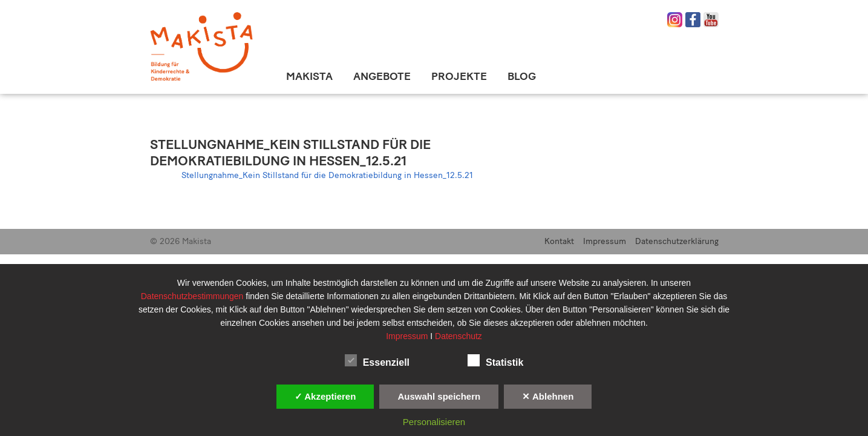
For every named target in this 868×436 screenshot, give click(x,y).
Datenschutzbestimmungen (194, 296)
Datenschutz (458, 336)
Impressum (605, 241)
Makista (309, 76)
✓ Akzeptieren (325, 396)
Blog (522, 76)
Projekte (459, 76)
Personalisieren (434, 422)
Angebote (382, 76)
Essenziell (377, 360)
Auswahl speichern (439, 396)
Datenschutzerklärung (677, 241)
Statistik (495, 360)
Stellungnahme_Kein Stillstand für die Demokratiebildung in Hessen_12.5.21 (290, 153)
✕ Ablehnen (548, 396)
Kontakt (559, 241)
